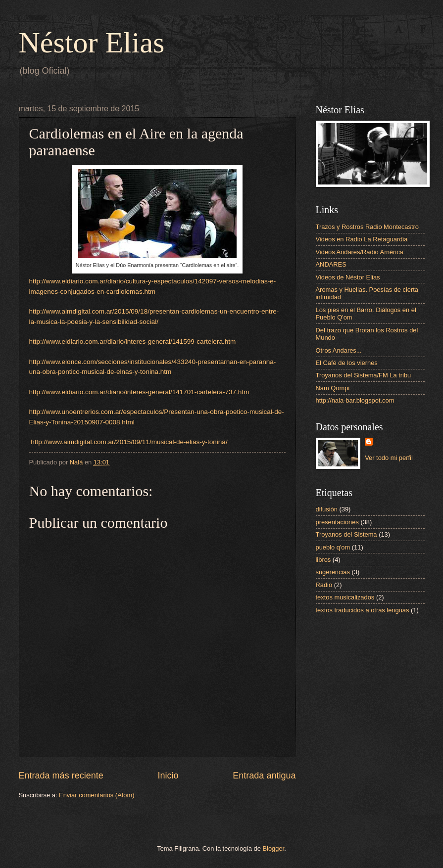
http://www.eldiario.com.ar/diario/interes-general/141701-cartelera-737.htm (139, 392)
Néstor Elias (92, 43)
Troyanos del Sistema (346, 534)
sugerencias (333, 572)
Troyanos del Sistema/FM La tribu (364, 375)
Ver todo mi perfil (389, 458)
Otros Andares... (339, 350)
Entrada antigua (264, 776)
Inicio (168, 776)
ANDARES (331, 264)
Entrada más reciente (61, 776)
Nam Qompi (333, 388)
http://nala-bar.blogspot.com (355, 400)
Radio (324, 585)
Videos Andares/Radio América (360, 252)
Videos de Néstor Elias (348, 277)
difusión (327, 509)
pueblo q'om (333, 547)
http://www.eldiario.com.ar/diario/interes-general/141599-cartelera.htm (133, 342)
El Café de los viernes (347, 363)
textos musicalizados (345, 597)
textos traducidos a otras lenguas (363, 610)
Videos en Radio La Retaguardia (362, 239)
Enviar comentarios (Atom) (97, 795)
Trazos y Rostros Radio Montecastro (367, 227)
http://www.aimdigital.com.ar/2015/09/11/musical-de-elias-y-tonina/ (128, 442)
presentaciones (337, 522)
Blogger (274, 848)
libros (323, 560)
